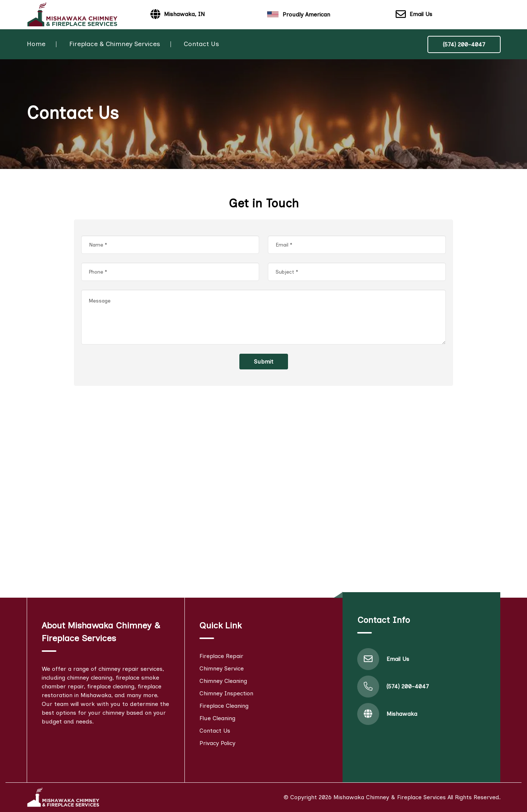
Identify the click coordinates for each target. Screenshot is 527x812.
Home (36, 44)
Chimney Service (222, 668)
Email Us (414, 15)
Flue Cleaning (217, 718)
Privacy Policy (217, 743)
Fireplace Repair (221, 656)
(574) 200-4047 (464, 44)
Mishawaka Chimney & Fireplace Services (390, 797)
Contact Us (201, 44)
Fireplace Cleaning (224, 706)
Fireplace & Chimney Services (115, 44)
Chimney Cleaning (223, 681)
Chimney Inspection (226, 693)
